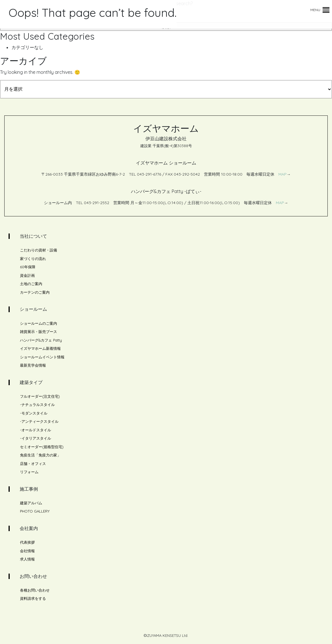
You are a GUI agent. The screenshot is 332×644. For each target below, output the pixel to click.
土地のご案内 (31, 284)
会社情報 (27, 551)
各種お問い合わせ (35, 590)
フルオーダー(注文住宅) (40, 396)
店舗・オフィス (33, 464)
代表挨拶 (27, 542)
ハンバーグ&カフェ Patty (41, 340)
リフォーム (29, 472)
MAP (283, 174)
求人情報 (27, 559)
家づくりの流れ (33, 259)
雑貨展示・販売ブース (39, 332)
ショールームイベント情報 (42, 357)
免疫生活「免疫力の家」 (40, 455)
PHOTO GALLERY (35, 511)
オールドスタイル (36, 430)
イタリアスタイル (36, 438)
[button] (315, 10)
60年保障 (28, 267)
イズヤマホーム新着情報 (40, 348)
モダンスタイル (34, 413)
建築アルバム (31, 503)
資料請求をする (33, 598)
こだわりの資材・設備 (39, 250)
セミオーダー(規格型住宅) (42, 447)
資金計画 (27, 275)
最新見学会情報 (33, 365)
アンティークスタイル (40, 421)
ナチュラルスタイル (38, 405)
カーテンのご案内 (35, 292)
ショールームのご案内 (39, 323)
